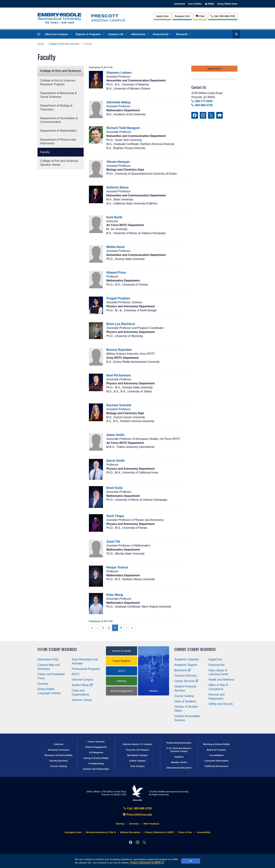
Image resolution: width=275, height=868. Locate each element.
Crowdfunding (96, 763)
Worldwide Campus (138, 755)
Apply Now (162, 16)
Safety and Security (221, 704)
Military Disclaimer (130, 832)
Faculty (45, 152)
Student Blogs (82, 685)
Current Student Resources (195, 649)
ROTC (76, 674)
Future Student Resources (57, 649)
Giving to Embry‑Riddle (96, 758)
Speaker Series (179, 762)
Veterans (121, 681)
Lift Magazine (96, 752)
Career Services (186, 681)
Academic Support (186, 665)
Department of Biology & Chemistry (56, 107)
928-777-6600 (202, 101)
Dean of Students (185, 701)
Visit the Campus (82, 680)
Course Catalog (184, 696)
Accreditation (216, 755)
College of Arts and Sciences (64, 44)
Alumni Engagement (122, 691)
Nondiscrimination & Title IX (101, 832)
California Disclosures (217, 766)
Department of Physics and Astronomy (58, 141)
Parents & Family (121, 651)
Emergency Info (73, 832)
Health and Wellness (221, 680)
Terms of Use (185, 832)
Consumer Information (216, 761)
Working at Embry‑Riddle (217, 744)
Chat (200, 16)
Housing (43, 684)
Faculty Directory (59, 761)
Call (223, 16)
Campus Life (117, 34)
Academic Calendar (187, 659)
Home (41, 44)
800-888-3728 (202, 105)
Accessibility (203, 832)
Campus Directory (186, 676)
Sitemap (120, 824)
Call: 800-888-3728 (137, 808)
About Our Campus (58, 34)
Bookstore (182, 670)
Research (183, 34)
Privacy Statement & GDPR (147, 863)
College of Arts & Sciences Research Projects (58, 82)
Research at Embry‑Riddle (58, 755)
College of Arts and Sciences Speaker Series (59, 163)
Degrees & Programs (90, 34)
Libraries (59, 744)
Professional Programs (86, 669)
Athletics (179, 757)
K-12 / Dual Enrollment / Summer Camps (179, 750)
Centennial (180, 4)
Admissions (140, 34)
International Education (179, 768)
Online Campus (137, 761)
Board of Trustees (217, 750)
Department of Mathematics (58, 131)
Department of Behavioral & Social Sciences (58, 95)
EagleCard (215, 659)
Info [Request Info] (182, 16)
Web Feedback (151, 824)
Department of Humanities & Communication (59, 120)
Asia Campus (137, 766)
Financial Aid (162, 34)
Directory (134, 824)
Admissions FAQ (48, 659)
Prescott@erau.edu (137, 815)
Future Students (122, 661)
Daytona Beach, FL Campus (137, 744)
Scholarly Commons (59, 750)
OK (191, 861)
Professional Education (179, 743)
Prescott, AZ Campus (138, 750)
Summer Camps (82, 700)
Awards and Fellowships (96, 769)
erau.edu (137, 793)
